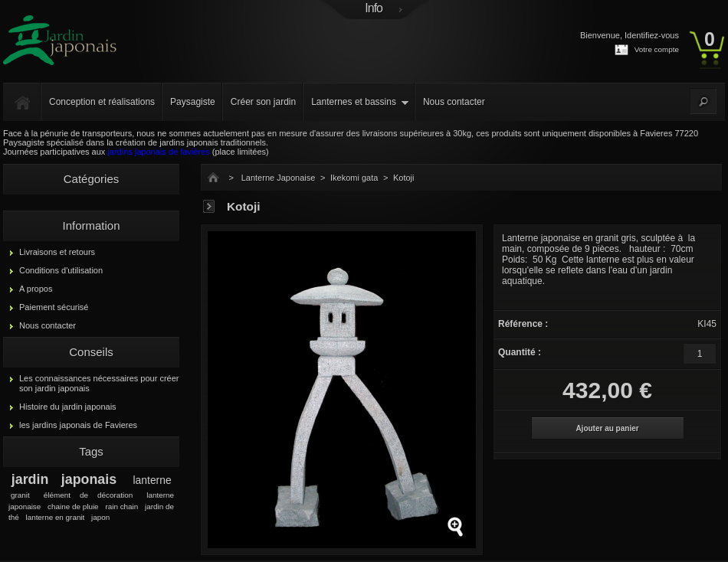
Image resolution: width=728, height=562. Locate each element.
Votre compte (657, 49)
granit (20, 495)
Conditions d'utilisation (61, 270)
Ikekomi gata (354, 178)
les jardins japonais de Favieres (78, 425)
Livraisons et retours (57, 252)
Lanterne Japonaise (279, 178)
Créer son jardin (263, 102)
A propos (36, 289)
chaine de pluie (73, 506)
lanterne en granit (55, 517)
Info (374, 8)
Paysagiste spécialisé (43, 142)
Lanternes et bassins (354, 102)
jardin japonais (64, 479)
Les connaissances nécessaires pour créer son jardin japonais (99, 383)
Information (91, 225)
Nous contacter (454, 102)
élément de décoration (88, 495)
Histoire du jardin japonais (68, 407)
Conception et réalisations (102, 102)
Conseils (91, 352)
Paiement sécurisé (54, 307)
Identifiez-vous (652, 35)
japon (100, 517)
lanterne (152, 480)
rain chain (121, 506)
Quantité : (520, 352)
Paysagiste (193, 102)
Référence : (523, 324)
